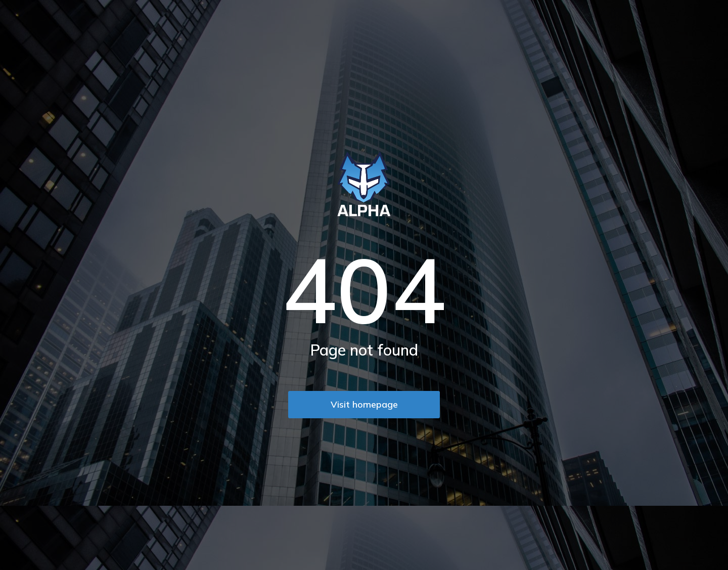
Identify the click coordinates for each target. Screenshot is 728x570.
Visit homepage (364, 404)
